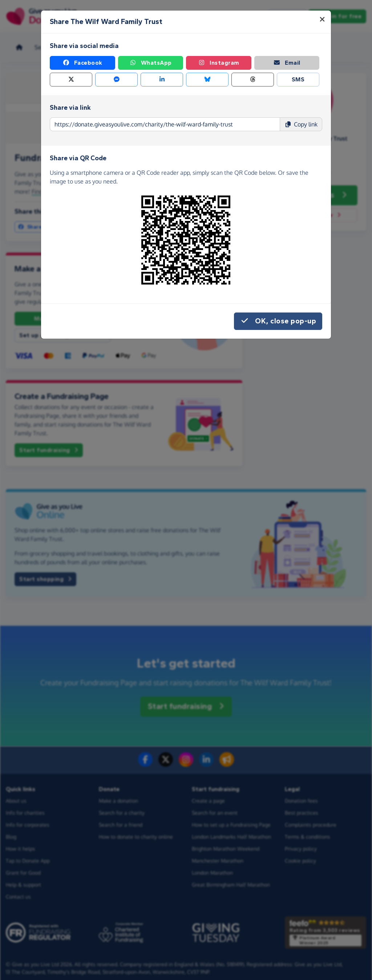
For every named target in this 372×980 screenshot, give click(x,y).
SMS (298, 79)
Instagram (219, 63)
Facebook (82, 63)
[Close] (322, 19)
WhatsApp (151, 63)
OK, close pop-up (278, 321)
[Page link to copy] (165, 124)
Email (287, 63)
